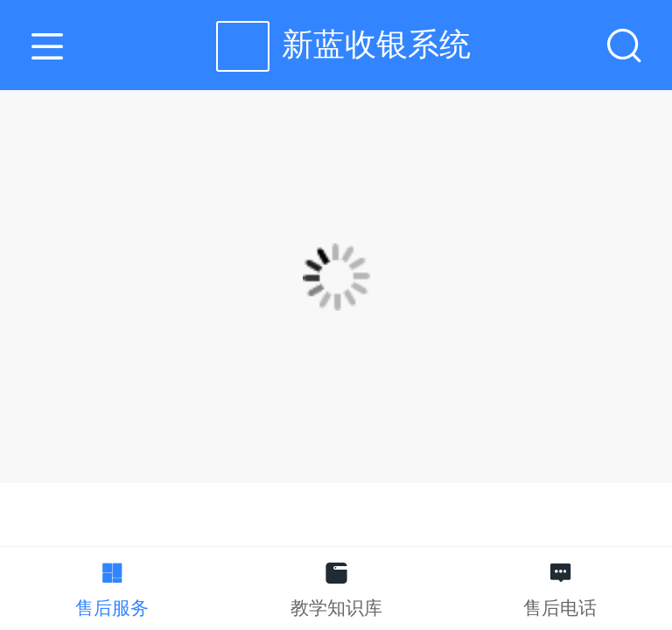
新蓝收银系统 (376, 44)
